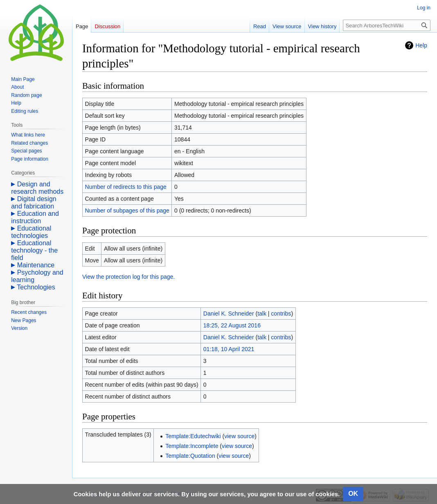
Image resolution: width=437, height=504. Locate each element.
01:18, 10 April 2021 (229, 349)
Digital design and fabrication (34, 203)
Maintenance (36, 265)
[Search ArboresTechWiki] (387, 25)
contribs (281, 314)
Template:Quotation (190, 456)
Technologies (36, 287)
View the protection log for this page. (128, 277)
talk (262, 314)
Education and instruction (35, 217)
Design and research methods (37, 188)
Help (421, 45)
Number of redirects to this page (126, 187)
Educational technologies (31, 232)
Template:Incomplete (192, 446)
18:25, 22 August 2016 (232, 325)
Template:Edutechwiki (193, 436)
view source (239, 436)
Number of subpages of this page (127, 211)
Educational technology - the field (34, 250)
